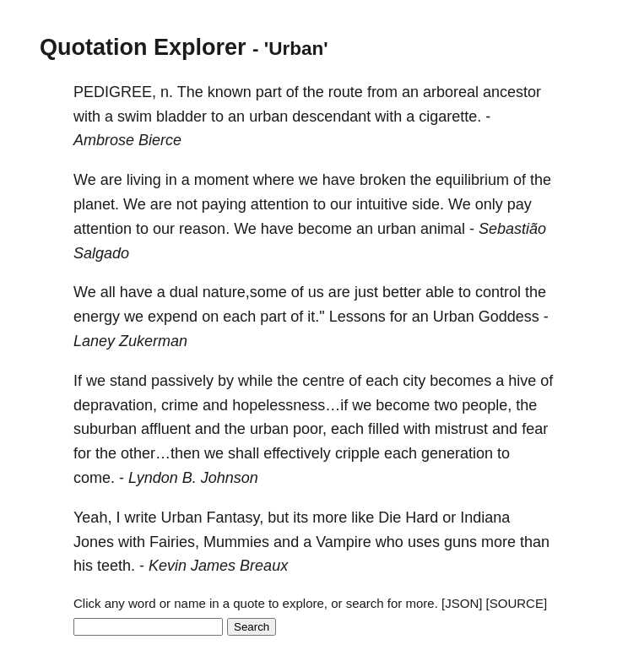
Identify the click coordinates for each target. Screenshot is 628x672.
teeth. (116, 566)
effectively (297, 453)
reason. (204, 229)
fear (535, 429)
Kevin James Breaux (218, 566)
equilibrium (472, 180)
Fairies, (174, 542)
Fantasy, (235, 518)
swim (135, 117)
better (402, 292)
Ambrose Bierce (127, 140)
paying (224, 204)
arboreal (451, 92)
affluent (166, 429)
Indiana (485, 518)
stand (128, 381)
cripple (357, 453)
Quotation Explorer (143, 47)
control (498, 292)
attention (280, 204)
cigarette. (450, 117)
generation (457, 453)
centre (323, 381)
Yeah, (92, 518)
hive (522, 381)
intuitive (382, 204)
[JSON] (462, 603)
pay (520, 204)
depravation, (115, 405)
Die (390, 518)
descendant (331, 117)
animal (443, 229)
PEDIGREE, (115, 92)
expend (173, 317)
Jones (94, 542)
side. (428, 204)
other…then (160, 453)
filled (384, 429)
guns (460, 542)
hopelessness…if (290, 405)
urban (268, 117)
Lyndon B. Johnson (193, 478)
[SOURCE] (517, 603)
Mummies (236, 542)
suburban (105, 429)
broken (383, 180)
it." (316, 317)
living (144, 180)
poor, (310, 429)
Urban (454, 317)
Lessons (357, 317)
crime (180, 405)
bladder (181, 117)
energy (97, 317)
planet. (96, 204)
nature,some (245, 292)
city (414, 381)
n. (167, 92)
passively (182, 381)
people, (487, 405)
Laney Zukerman (130, 341)
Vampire (344, 542)
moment (222, 180)
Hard (422, 518)
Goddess (509, 317)
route (346, 92)
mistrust (461, 429)
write (140, 518)
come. (94, 478)
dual (184, 292)
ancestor (512, 92)
